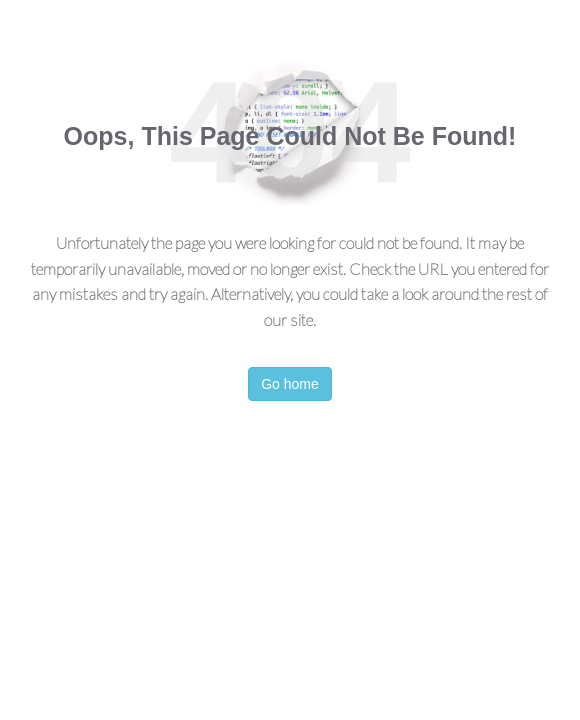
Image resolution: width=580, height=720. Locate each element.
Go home (290, 384)
